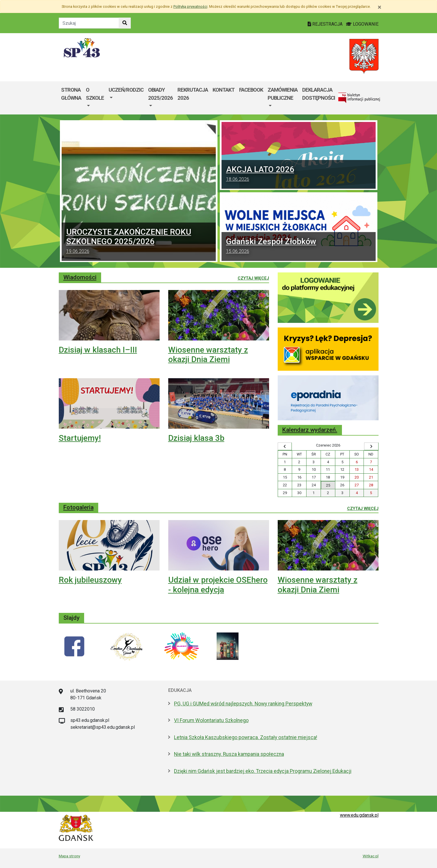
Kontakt (224, 90)
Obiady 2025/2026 (160, 94)
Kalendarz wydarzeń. (310, 430)
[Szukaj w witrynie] (125, 23)
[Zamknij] (380, 7)
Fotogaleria (78, 507)
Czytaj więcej (253, 278)
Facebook (251, 90)
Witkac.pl (371, 856)
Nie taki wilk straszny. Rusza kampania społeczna (229, 754)
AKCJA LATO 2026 (299, 174)
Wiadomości (80, 277)
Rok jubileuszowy (90, 580)
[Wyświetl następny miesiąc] (371, 447)
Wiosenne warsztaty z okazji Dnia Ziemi (208, 355)
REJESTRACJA (326, 24)
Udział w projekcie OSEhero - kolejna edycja (218, 585)
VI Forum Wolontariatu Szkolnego (211, 720)
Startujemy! (80, 438)
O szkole (95, 94)
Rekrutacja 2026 (193, 94)
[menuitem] (95, 98)
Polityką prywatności (190, 6)
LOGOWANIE (362, 24)
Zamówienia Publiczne (283, 94)
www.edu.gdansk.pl (359, 815)
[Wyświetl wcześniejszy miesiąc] (285, 447)
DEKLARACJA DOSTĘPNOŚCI (319, 94)
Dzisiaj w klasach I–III (98, 350)
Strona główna (71, 94)
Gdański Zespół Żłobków (299, 246)
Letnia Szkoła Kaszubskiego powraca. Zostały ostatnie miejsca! (246, 737)
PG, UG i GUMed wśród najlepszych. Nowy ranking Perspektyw (243, 704)
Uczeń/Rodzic (126, 90)
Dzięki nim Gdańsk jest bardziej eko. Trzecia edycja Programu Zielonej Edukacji (263, 771)
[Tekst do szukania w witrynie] (89, 23)
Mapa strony (69, 856)
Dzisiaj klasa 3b (196, 438)
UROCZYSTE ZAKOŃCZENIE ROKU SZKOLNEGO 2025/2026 (139, 242)
